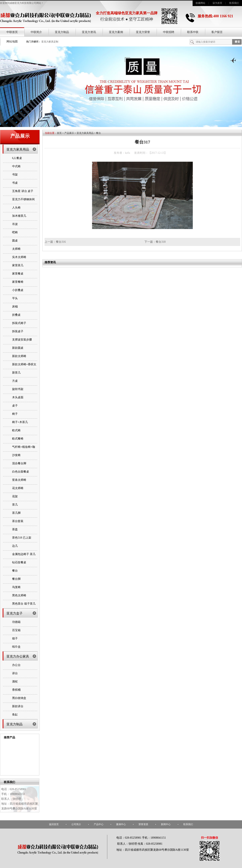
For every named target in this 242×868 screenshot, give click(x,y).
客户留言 (217, 32)
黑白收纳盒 (19, 698)
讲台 (15, 673)
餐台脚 (16, 579)
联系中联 (193, 32)
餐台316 (61, 242)
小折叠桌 (18, 290)
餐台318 (161, 242)
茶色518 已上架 (22, 538)
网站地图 (12, 42)
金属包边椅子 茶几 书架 (24, 558)
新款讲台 (18, 706)
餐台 (15, 571)
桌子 (15, 406)
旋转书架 (18, 389)
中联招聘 (169, 32)
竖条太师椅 (19, 480)
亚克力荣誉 (143, 32)
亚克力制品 (62, 32)
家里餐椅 (18, 282)
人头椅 (16, 208)
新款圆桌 (18, 348)
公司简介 (76, 824)
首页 (59, 133)
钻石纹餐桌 (19, 562)
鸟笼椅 (16, 587)
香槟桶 (16, 690)
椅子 (15, 414)
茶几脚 (16, 513)
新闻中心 (166, 824)
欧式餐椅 (18, 439)
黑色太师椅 (19, 595)
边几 (15, 546)
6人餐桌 (17, 158)
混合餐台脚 (19, 463)
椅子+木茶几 (20, 422)
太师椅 (16, 249)
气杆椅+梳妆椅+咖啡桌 (24, 450)
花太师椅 (18, 488)
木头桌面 (18, 397)
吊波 (15, 224)
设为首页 (217, 3)
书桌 (15, 183)
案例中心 (121, 824)
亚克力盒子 (15, 613)
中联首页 (12, 32)
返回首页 (54, 824)
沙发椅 (16, 455)
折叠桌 (16, 315)
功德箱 (16, 622)
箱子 (15, 638)
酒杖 (15, 682)
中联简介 (36, 32)
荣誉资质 (143, 824)
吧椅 (15, 232)
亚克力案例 (116, 32)
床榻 (15, 307)
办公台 (16, 665)
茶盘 (15, 529)
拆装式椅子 (19, 323)
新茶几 (16, 373)
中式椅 (16, 166)
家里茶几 (18, 265)
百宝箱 (16, 630)
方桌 (15, 381)
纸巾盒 (16, 647)
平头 (15, 298)
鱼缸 (15, 715)
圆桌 (15, 241)
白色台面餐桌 (21, 472)
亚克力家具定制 (50, 42)
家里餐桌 (18, 274)
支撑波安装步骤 (22, 340)
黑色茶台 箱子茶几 (24, 604)
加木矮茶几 (19, 216)
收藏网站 (200, 3)
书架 (15, 175)
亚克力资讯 (89, 32)
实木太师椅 (19, 257)
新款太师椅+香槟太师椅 (24, 368)
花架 (15, 496)
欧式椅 (16, 430)
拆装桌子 (18, 331)
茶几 (15, 505)
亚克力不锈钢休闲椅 (23, 203)
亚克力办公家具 (18, 656)
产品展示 (69, 133)
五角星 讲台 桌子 (23, 191)
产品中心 (99, 824)
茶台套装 (18, 521)
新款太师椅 (19, 356)
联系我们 (234, 3)
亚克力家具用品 (18, 149)
